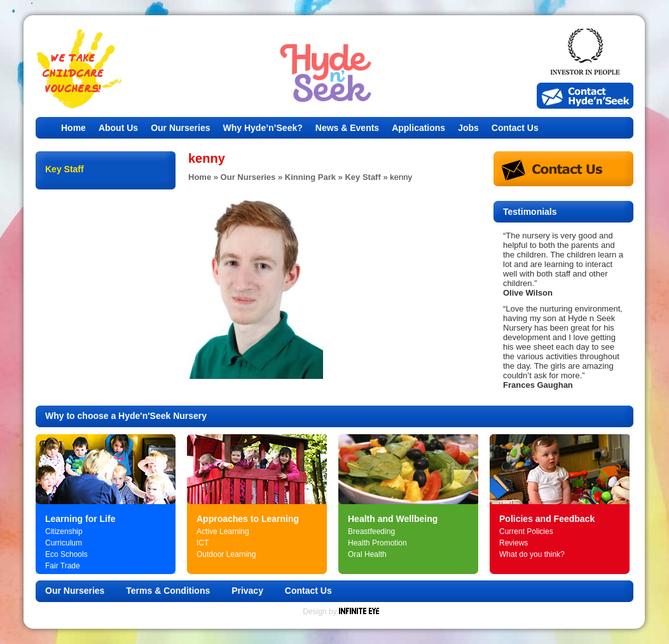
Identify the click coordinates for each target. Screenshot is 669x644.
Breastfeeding (371, 531)
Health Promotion (377, 543)
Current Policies (526, 531)
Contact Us (515, 128)
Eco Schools (66, 554)
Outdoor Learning (226, 554)
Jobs (468, 128)
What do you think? (532, 554)
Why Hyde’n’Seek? (263, 128)
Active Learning (223, 531)
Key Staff (362, 177)
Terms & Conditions (168, 591)
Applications (418, 128)
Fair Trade (63, 566)
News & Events (347, 128)
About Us (118, 128)
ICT (203, 543)
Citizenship (64, 531)
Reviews (514, 543)
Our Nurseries (180, 128)
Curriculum (64, 543)
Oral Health (367, 554)
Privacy (247, 591)
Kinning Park (310, 177)
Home (73, 128)
